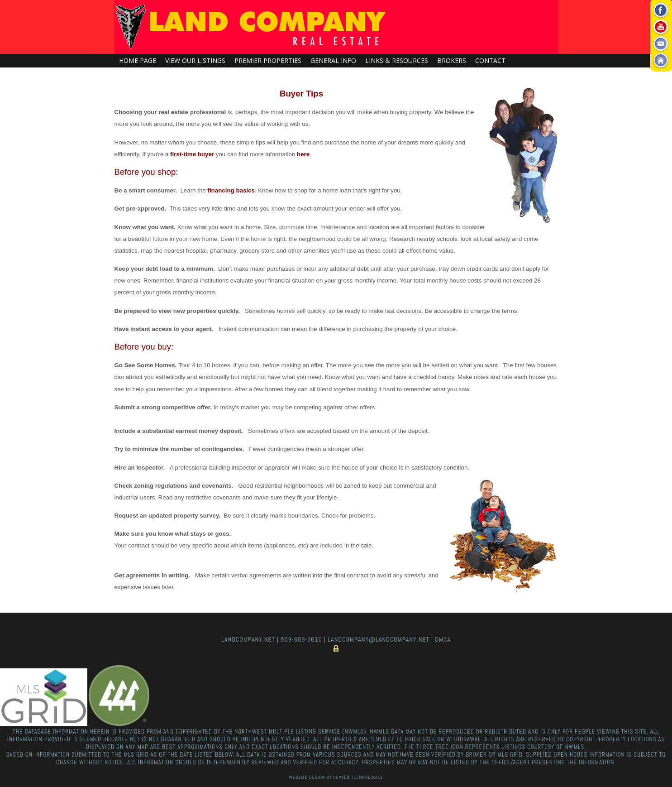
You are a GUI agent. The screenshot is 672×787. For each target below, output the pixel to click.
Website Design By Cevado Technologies (336, 777)
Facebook (661, 11)
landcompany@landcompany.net (378, 639)
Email (661, 44)
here (303, 154)
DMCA (443, 639)
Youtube (661, 27)
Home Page (138, 60)
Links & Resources (397, 60)
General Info (333, 60)
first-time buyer (192, 154)
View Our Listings (195, 60)
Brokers (452, 60)
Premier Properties (268, 60)
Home (661, 61)
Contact (490, 60)
